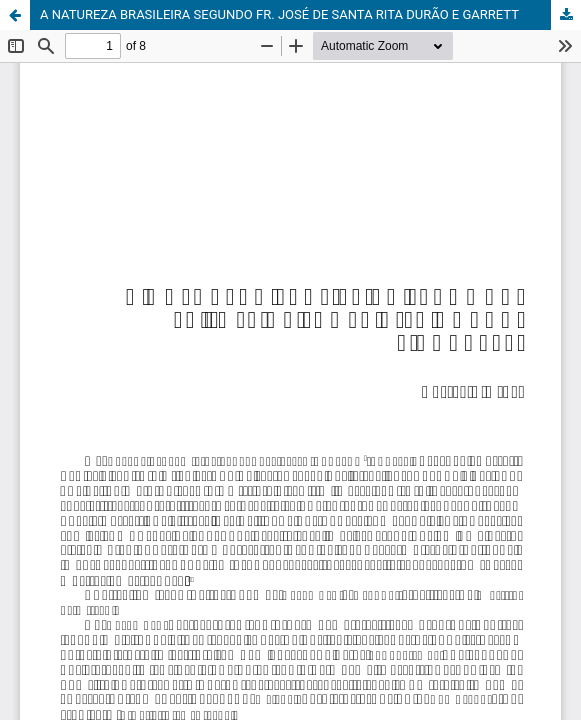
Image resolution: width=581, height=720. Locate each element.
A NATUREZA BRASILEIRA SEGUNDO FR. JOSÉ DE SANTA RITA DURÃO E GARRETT (279, 14)
